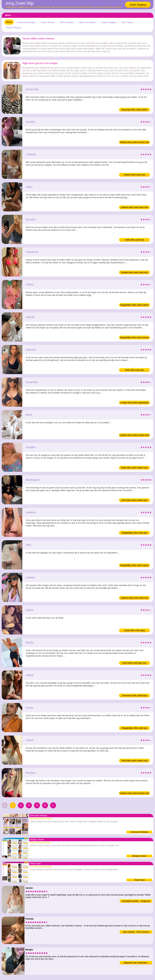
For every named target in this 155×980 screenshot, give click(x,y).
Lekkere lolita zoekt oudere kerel (135, 435)
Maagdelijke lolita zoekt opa (134, 533)
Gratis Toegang (138, 5)
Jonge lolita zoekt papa (135, 630)
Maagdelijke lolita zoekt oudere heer (135, 305)
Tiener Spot (139, 880)
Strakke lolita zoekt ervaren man (134, 142)
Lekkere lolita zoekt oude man (134, 207)
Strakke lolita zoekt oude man (134, 272)
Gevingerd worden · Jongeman (136, 901)
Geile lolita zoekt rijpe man (135, 663)
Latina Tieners (48, 22)
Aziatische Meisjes (26, 22)
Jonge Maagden (109, 22)
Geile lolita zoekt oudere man (134, 468)
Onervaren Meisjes (139, 832)
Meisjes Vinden (139, 856)
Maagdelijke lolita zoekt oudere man (135, 566)
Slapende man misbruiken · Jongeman (136, 963)
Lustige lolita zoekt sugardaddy (135, 403)
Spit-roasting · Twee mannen (136, 932)
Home (9, 22)
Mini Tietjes (127, 22)
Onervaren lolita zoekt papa (135, 695)
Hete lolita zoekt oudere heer (134, 500)
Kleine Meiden (67, 22)
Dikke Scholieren (87, 22)
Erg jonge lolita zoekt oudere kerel (134, 110)
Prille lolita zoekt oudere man (134, 761)
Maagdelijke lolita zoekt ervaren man (134, 338)
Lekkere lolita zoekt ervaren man (134, 793)
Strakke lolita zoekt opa (134, 175)
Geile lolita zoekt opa (134, 240)
